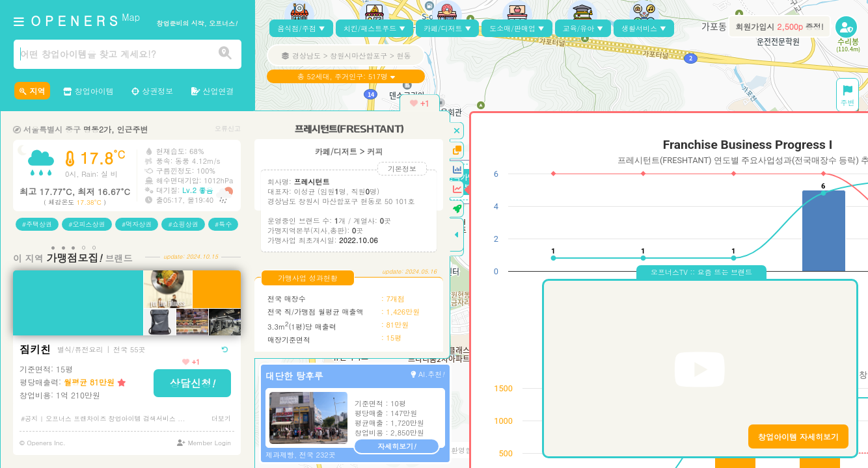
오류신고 (228, 128)
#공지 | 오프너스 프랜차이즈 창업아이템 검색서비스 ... (103, 419)
